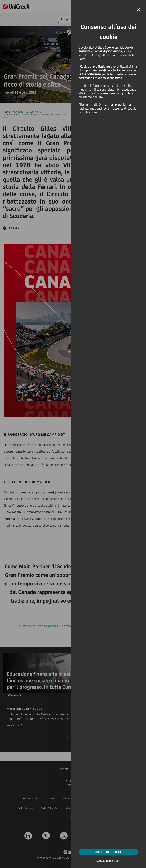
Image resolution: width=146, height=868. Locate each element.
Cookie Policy (93, 93)
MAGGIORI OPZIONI (107, 861)
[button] (138, 10)
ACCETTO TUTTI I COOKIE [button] (108, 852)
